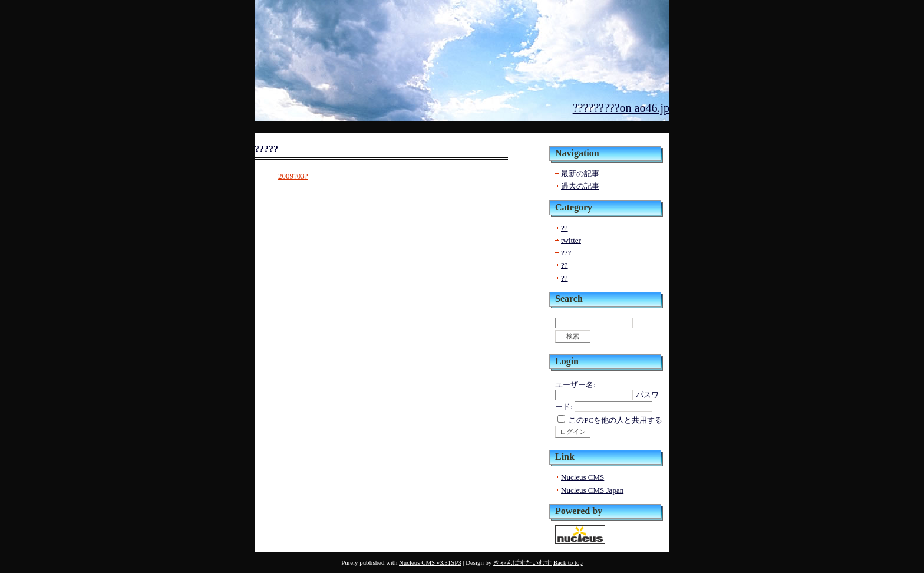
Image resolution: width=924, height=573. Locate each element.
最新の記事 (580, 174)
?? (565, 228)
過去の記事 (580, 186)
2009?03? (293, 176)
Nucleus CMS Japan (592, 490)
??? (566, 253)
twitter (571, 240)
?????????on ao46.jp (621, 108)
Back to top (568, 562)
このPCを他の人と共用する (616, 420)
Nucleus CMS (583, 477)
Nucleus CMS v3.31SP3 (430, 562)
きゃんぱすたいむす (522, 562)
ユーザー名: (575, 385)
